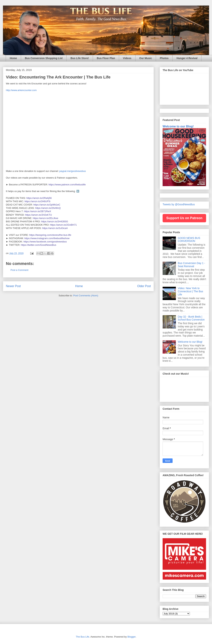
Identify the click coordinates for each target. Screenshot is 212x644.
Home (13, 58)
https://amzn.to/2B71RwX (38, 211)
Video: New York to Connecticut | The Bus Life (191, 291)
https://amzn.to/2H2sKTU (38, 215)
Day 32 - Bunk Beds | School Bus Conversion (191, 318)
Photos (164, 58)
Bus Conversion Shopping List (44, 58)
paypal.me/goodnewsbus (73, 171)
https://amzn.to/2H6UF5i (37, 201)
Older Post (144, 286)
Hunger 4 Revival (187, 58)
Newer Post (13, 286)
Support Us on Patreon (184, 218)
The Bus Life (82, 637)
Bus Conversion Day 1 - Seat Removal (192, 265)
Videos (127, 58)
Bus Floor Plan (106, 58)
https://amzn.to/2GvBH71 (63, 225)
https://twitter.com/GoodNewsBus (38, 245)
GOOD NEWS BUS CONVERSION (189, 240)
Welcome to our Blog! (178, 126)
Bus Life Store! (80, 58)
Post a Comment (19, 270)
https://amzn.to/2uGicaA (55, 228)
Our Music (146, 58)
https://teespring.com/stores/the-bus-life (50, 235)
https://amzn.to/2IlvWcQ (48, 208)
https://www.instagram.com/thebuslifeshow (47, 238)
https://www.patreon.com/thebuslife (67, 185)
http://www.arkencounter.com (21, 90)
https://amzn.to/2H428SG (55, 221)
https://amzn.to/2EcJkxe (46, 218)
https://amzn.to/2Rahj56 (39, 198)
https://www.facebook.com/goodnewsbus (45, 242)
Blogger (131, 637)
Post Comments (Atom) (86, 296)
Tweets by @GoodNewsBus (179, 204)
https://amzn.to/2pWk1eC (47, 205)
